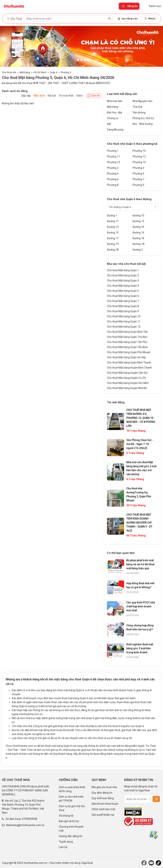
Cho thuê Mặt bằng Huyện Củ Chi (126, 378)
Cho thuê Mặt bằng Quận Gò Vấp (126, 357)
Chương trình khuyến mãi (71, 829)
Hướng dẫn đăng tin (71, 836)
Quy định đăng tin (102, 793)
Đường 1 (112, 215)
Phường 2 (113, 168)
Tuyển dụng (66, 842)
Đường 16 (138, 233)
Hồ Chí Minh (40, 72)
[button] (75, 60)
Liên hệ (63, 847)
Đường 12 (138, 221)
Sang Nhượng (115, 130)
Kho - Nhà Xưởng (143, 124)
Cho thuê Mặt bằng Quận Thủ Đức (127, 337)
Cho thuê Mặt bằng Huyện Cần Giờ (127, 373)
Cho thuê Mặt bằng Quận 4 (123, 286)
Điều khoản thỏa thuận (105, 804)
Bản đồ (94, 96)
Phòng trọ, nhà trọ (143, 118)
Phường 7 (138, 179)
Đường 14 (138, 227)
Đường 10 (138, 215)
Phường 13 (114, 162)
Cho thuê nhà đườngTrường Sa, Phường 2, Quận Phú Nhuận (139, 494)
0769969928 (30, 819)
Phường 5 (66, 72)
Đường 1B (113, 250)
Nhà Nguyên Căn (142, 101)
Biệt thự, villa (114, 112)
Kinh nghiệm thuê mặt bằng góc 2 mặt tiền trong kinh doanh (140, 648)
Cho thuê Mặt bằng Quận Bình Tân (127, 332)
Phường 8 (113, 185)
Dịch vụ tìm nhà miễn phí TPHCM (71, 799)
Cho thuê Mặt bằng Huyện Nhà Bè (127, 388)
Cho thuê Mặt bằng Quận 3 (123, 281)
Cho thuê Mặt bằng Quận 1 (123, 270)
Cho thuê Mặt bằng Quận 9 (123, 311)
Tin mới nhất (66, 96)
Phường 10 (139, 151)
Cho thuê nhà (9, 72)
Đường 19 (113, 244)
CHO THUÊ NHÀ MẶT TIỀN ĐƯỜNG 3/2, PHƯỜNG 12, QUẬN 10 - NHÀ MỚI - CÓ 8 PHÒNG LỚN (141, 418)
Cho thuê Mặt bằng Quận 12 (124, 327)
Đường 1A (139, 244)
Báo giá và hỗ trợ (69, 821)
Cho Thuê (15, 19)
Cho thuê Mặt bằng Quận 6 (123, 296)
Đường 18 (138, 238)
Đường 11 (113, 221)
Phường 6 (113, 179)
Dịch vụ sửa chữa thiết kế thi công (72, 789)
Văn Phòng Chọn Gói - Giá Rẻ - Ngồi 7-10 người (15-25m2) (140, 444)
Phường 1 (113, 151)
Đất (109, 124)
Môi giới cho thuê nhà (104, 787)
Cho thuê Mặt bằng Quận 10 (124, 316)
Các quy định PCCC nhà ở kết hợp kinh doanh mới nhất (141, 606)
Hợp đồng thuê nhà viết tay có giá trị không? (140, 585)
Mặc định (39, 96)
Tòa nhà (137, 107)
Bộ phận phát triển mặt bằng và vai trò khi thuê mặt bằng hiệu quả (140, 564)
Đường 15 (113, 233)
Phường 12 (139, 156)
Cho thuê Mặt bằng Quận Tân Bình (127, 347)
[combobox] (133, 207)
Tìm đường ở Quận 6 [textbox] (120, 207)
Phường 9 (138, 185)
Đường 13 (113, 227)
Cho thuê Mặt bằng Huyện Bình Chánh (129, 368)
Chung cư (113, 118)
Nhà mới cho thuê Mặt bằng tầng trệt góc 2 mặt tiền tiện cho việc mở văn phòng (141, 468)
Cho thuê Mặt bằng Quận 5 (123, 291)
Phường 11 (114, 156)
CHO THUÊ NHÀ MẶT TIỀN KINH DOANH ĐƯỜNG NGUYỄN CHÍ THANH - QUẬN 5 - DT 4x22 (139, 523)
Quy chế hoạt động (103, 798)
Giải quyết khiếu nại (103, 815)
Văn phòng (139, 112)
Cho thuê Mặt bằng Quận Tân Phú (127, 342)
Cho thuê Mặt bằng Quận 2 (123, 275)
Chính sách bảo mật (103, 809)
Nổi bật (52, 96)
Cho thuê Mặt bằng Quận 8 (123, 306)
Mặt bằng (25, 72)
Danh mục (152, 6)
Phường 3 (138, 168)
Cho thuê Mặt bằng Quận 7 (123, 301)
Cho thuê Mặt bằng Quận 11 (124, 322)
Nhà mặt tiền (115, 101)
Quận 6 (54, 72)
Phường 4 (113, 174)
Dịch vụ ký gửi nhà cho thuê (72, 808)
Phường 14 (139, 162)
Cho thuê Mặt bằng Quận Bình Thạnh (129, 362)
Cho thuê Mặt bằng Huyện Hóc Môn (128, 383)
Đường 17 (113, 238)
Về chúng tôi (66, 816)
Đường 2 (138, 250)
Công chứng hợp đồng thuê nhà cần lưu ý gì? (140, 627)
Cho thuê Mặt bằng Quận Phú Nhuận (129, 352)
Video (79, 96)
